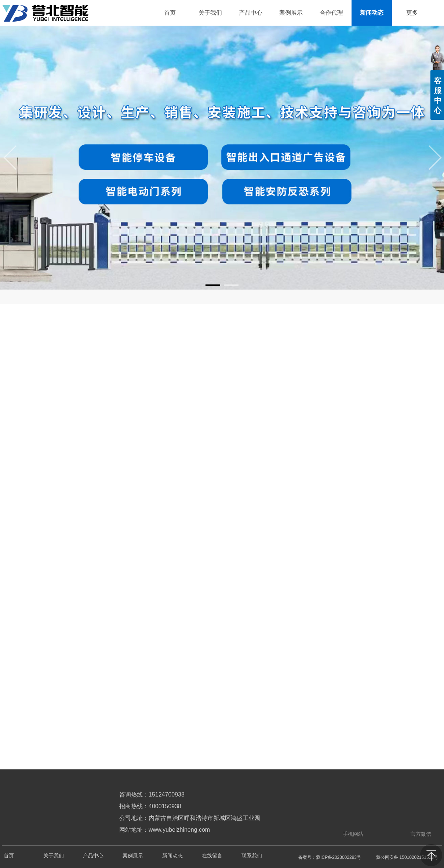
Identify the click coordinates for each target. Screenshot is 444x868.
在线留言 (212, 856)
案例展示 (133, 856)
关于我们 (54, 856)
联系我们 (252, 856)
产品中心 (93, 856)
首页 (9, 856)
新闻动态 (172, 856)
